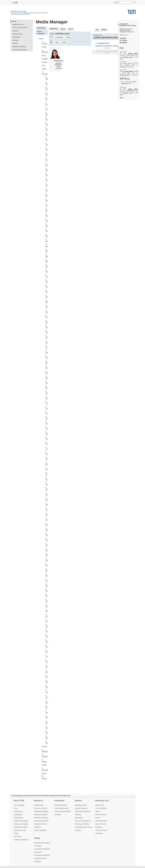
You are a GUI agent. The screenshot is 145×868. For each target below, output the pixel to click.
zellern (48, 704)
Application (79, 818)
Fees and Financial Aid (83, 821)
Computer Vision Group (18, 11)
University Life (102, 801)
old (46, 452)
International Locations (42, 843)
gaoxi (47, 235)
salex (47, 491)
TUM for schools (101, 830)
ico (44, 64)
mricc (47, 432)
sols (47, 546)
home (45, 61)
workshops (45, 778)
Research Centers (41, 808)
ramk (47, 477)
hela (47, 280)
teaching (45, 749)
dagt (47, 161)
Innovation (59, 801)
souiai (47, 556)
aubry (47, 92)
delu (47, 166)
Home (14, 21)
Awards (15, 43)
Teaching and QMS (21, 827)
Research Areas (18, 34)
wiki (45, 773)
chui (47, 137)
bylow (47, 122)
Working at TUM (20, 830)
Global (37, 838)
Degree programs (81, 808)
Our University (19, 805)
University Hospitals (21, 824)
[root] (41, 38)
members (45, 72)
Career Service (101, 824)
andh (47, 82)
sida (47, 541)
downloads (45, 51)
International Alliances (42, 855)
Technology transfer (62, 808)
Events (98, 818)
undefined (45, 770)
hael (47, 265)
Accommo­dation (101, 808)
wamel (48, 630)
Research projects (41, 814)
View (97, 30)
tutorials (45, 765)
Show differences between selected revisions (107, 51)
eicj (44, 55)
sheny (47, 536)
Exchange (38, 852)
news (45, 726)
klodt (47, 324)
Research (38, 801)
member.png (59, 60)
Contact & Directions (21, 839)
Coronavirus (18, 811)
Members (16, 31)
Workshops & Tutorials (20, 50)
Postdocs (38, 827)
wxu (47, 679)
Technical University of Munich (20, 14)
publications (46, 731)
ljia (46, 378)
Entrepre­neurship (61, 805)
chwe (47, 142)
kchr (47, 299)
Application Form (18, 24)
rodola (48, 487)
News (16, 808)
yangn (48, 689)
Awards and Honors (21, 821)
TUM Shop (99, 833)
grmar (47, 255)
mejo (47, 418)
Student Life (100, 805)
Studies (78, 801)
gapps (45, 58)
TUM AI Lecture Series (20, 28)
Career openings (40, 830)
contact (44, 43)
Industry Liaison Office (62, 811)
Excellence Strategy (41, 811)
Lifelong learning (81, 805)
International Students (83, 811)
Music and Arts (101, 814)
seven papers (129, 69)
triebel (48, 605)
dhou (47, 181)
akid (47, 77)
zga (47, 708)
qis (46, 467)
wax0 (47, 644)
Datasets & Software (19, 46)
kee (47, 304)
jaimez (48, 294)
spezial (44, 741)
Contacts (58, 814)
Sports (98, 811)
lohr (47, 388)
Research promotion (41, 821)
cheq (47, 127)
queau (48, 472)
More (121, 94)
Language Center (40, 858)
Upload (63, 29)
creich (47, 146)
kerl (47, 309)
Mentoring (99, 827)
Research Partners (41, 818)
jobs (45, 67)
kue (47, 344)
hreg (47, 289)
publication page (124, 57)
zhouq (48, 723)
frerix (47, 225)
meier (47, 408)
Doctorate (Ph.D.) (40, 824)
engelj (47, 215)
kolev (47, 334)
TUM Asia (38, 846)
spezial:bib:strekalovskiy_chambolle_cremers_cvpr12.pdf (114, 45)
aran (47, 87)
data (45, 46)
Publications (16, 37)
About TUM (19, 801)
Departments (18, 818)
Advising (78, 814)
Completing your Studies (84, 827)
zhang (48, 713)
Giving (16, 833)
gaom (47, 230)
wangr (48, 639)
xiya (47, 684)
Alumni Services (101, 821)
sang (47, 496)
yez (47, 699)
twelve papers (129, 53)
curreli (48, 156)
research (45, 736)
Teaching (15, 40)
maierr (48, 393)
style (45, 744)
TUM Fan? (18, 836)
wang (47, 634)
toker (47, 595)
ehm (47, 196)
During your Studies (82, 824)
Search (70, 29)
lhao (47, 368)
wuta (47, 674)
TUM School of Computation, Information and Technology (29, 13)
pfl (46, 462)
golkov (48, 250)
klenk (47, 319)
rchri (47, 482)
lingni (47, 373)
